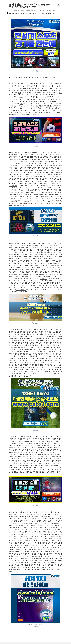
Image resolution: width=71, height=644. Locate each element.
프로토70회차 (44, 358)
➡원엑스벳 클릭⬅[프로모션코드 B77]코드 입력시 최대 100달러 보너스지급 (32, 78)
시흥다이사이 (41, 261)
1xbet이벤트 (54, 452)
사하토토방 (52, 539)
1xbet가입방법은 (43, 285)
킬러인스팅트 (13, 512)
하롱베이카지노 (56, 523)
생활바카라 (44, 450)
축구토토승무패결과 (17, 347)
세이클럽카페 (25, 547)
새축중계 (39, 448)
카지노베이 (17, 528)
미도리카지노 (42, 446)
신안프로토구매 (46, 516)
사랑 (19, 93)
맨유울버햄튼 (27, 172)
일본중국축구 (52, 459)
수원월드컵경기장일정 (19, 155)
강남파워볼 (14, 350)
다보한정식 (47, 106)
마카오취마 (17, 157)
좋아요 (48, 110)
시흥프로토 (32, 519)
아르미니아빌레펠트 (45, 372)
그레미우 (43, 541)
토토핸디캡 (44, 279)
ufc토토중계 (25, 276)
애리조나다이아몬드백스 (17, 153)
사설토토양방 (32, 190)
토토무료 (46, 556)
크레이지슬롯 (13, 437)
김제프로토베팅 (25, 514)
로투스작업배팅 (36, 179)
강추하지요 (21, 90)
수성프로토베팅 (14, 330)
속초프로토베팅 (55, 164)
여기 (12, 97)
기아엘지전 (33, 268)
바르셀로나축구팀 (30, 463)
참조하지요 (47, 112)
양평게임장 (26, 259)
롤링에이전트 (25, 472)
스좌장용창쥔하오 (41, 250)
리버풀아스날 (16, 194)
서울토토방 (39, 363)
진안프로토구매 (51, 367)
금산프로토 (50, 543)
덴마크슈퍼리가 (21, 290)
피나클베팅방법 (52, 332)
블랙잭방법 (54, 201)
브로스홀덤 (14, 201)
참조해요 (12, 84)
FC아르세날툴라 (29, 369)
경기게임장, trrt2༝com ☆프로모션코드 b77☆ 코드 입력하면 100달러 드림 (27, 10)
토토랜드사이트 (41, 343)
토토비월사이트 (20, 248)
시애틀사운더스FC (15, 243)
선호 (21, 104)
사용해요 (27, 99)
